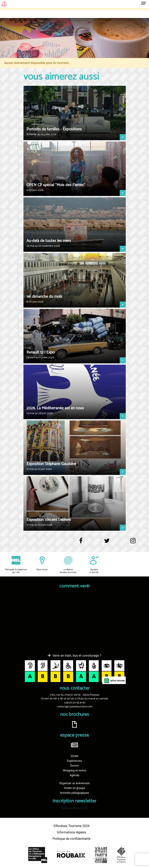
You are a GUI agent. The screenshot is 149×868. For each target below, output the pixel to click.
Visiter (75, 756)
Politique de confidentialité (71, 839)
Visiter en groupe (74, 788)
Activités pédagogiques (75, 793)
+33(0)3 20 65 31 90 (75, 703)
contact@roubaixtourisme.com (75, 707)
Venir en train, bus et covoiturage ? (77, 656)
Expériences (74, 761)
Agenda (75, 775)
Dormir (74, 766)
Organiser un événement (74, 783)
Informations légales (71, 832)
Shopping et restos (74, 770)
